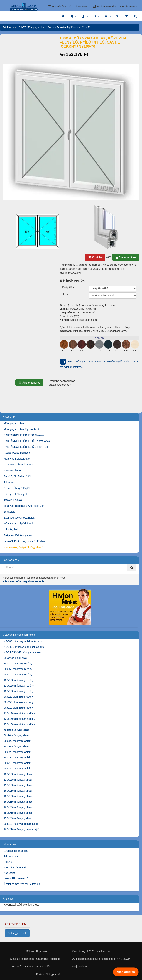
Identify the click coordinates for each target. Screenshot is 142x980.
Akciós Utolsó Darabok (17, 453)
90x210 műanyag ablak (17, 763)
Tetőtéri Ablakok (13, 500)
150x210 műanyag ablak (18, 813)
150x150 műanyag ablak (18, 785)
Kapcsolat (9, 873)
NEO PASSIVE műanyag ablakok (23, 652)
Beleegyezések (17, 933)
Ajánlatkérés (126, 972)
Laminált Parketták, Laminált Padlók (24, 541)
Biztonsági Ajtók (13, 470)
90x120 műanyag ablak (17, 752)
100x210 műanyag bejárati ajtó (21, 829)
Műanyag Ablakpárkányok (18, 524)
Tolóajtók (9, 482)
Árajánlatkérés (126, 257)
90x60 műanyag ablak (16, 746)
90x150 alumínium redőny (19, 702)
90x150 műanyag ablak (17, 757)
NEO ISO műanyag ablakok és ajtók (24, 647)
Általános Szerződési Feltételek (22, 884)
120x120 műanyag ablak (18, 774)
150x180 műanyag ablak (18, 791)
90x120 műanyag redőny (18, 663)
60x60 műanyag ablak (16, 730)
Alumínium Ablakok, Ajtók (18, 465)
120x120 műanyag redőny (19, 680)
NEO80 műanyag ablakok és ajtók (23, 641)
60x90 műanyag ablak (16, 735)
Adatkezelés (11, 856)
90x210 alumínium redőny (19, 708)
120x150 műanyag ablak (18, 780)
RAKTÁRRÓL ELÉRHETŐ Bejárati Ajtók (27, 441)
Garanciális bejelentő (48, 959)
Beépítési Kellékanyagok (18, 535)
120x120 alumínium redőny (19, 713)
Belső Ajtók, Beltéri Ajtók (18, 476)
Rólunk (8, 862)
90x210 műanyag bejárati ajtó (21, 824)
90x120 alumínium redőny (19, 697)
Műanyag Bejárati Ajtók (17, 459)
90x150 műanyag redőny (18, 669)
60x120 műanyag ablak (17, 741)
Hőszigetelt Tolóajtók (16, 494)
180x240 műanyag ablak (18, 807)
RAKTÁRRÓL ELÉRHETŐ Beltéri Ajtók (26, 447)
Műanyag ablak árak (15, 658)
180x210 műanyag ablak (18, 802)
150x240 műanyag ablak (18, 818)
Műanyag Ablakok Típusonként (21, 429)
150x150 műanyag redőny (19, 691)
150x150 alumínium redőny (19, 724)
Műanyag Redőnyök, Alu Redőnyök (24, 506)
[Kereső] (132, 568)
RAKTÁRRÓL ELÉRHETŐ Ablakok (24, 435)
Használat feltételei (15, 867)
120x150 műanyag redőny (19, 686)
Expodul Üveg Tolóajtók (17, 488)
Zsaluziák (9, 512)
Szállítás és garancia (16, 851)
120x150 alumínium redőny (19, 719)
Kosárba (95, 257)
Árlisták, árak (11, 529)
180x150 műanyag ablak (18, 796)
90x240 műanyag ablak (17, 769)
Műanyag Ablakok (14, 423)
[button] (74, 16)
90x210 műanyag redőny (18, 675)
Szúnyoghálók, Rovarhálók (19, 518)
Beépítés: (69, 287)
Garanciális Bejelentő (16, 878)
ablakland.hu (102, 951)
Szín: (66, 294)
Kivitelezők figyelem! (48, 974)
